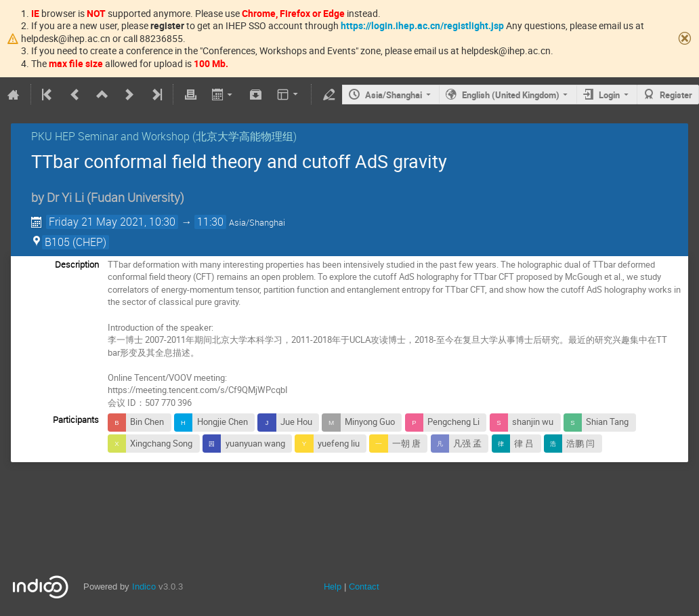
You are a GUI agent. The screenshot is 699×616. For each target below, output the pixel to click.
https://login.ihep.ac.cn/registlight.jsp (422, 25)
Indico (144, 587)
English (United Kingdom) (511, 95)
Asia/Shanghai (394, 95)
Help (333, 587)
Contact (364, 587)
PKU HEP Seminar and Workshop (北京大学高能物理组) (164, 136)
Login (609, 95)
